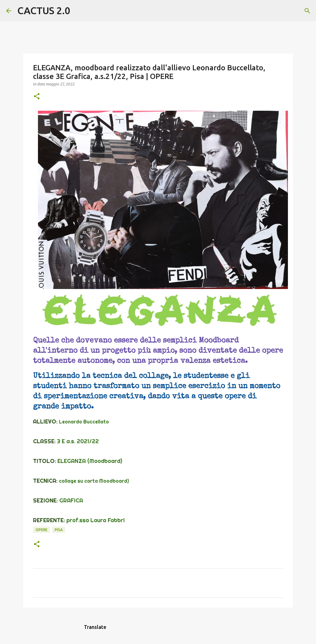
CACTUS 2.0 (44, 10)
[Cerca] (79, 11)
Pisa (59, 530)
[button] (37, 97)
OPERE (42, 530)
